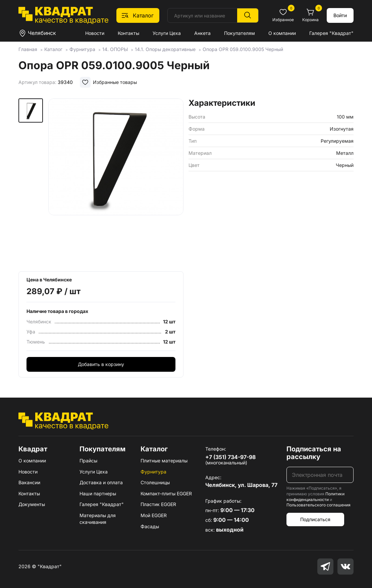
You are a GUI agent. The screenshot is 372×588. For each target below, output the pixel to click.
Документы (32, 504)
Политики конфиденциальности (315, 497)
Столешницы (155, 482)
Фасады (150, 526)
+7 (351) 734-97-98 (230, 457)
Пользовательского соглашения (318, 505)
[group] (116, 183)
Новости (95, 33)
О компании (282, 33)
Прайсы (88, 461)
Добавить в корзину (101, 364)
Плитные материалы (164, 461)
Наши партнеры (98, 493)
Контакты (128, 33)
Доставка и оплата (101, 482)
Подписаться (315, 519)
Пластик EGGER (158, 504)
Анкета (202, 33)
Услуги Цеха (167, 33)
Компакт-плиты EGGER (166, 493)
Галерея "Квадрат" (331, 33)
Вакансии (29, 482)
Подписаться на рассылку (314, 453)
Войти (340, 15)
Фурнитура (153, 472)
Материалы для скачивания (98, 519)
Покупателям (240, 33)
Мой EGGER (154, 515)
